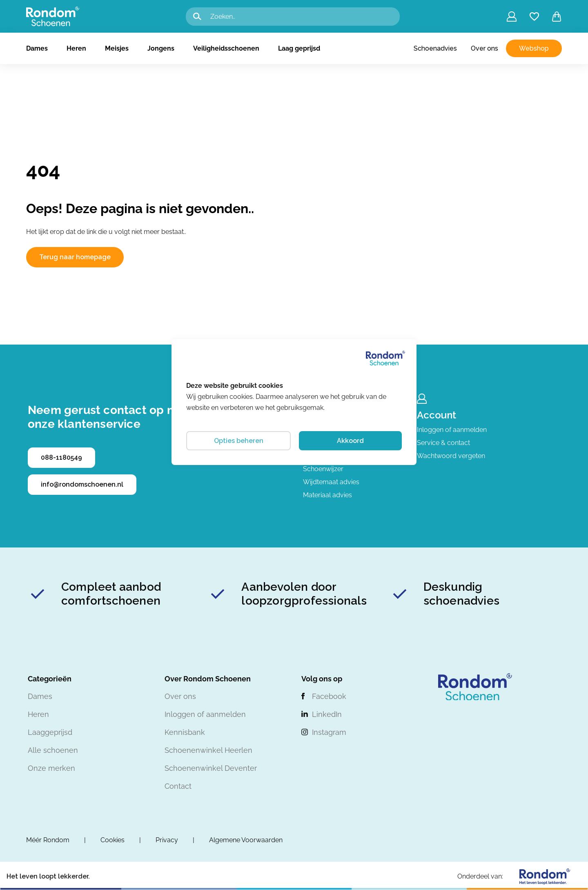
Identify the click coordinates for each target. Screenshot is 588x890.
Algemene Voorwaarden (246, 840)
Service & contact (443, 443)
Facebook (329, 696)
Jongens (161, 48)
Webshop (534, 48)
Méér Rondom (48, 840)
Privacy (167, 840)
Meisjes (117, 48)
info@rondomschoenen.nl (82, 484)
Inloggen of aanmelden (452, 430)
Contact (178, 786)
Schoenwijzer (323, 469)
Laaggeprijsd (50, 732)
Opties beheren (239, 441)
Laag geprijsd (299, 48)
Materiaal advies (327, 495)
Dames (37, 48)
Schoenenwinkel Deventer (211, 768)
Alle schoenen (53, 750)
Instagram (329, 732)
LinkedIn (327, 714)
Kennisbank (185, 732)
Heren (76, 48)
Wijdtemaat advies (331, 482)
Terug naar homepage (75, 257)
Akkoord (350, 441)
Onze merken (51, 768)
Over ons (484, 48)
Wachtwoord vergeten (451, 456)
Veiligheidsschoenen (226, 48)
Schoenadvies (435, 48)
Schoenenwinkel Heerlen (208, 750)
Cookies (112, 840)
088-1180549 (61, 457)
